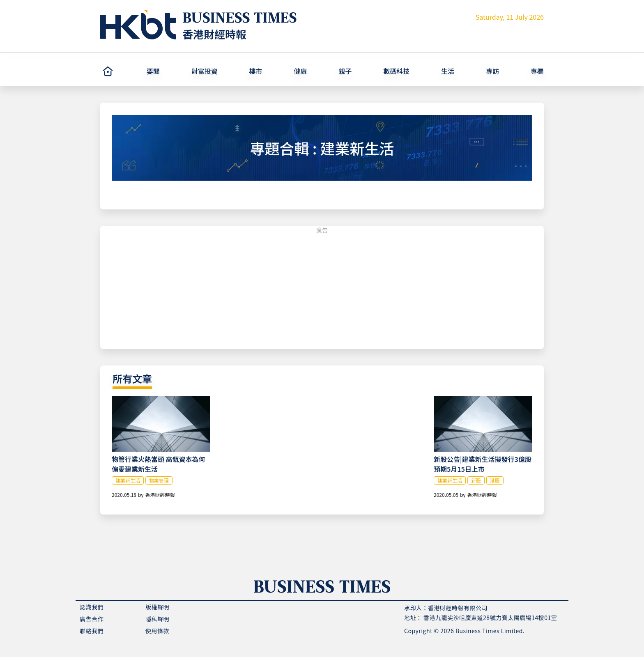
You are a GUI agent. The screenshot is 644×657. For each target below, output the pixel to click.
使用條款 (157, 631)
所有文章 (132, 378)
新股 (476, 480)
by (141, 495)
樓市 (256, 71)
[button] (166, 71)
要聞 (153, 71)
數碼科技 (396, 71)
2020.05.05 (446, 495)
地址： (413, 618)
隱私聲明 (157, 619)
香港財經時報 (214, 34)
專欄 (537, 71)
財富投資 (205, 71)
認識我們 (92, 607)
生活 (448, 71)
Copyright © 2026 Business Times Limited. (464, 631)
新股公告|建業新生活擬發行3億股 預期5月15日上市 (483, 464)
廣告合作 (92, 619)
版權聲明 (157, 607)
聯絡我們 (92, 631)
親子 (345, 71)
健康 (300, 71)
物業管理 (159, 480)
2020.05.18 (124, 495)
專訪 (492, 71)
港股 (495, 480)
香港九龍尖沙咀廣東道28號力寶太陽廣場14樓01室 (490, 618)
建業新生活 (128, 480)
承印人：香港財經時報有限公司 (446, 608)
